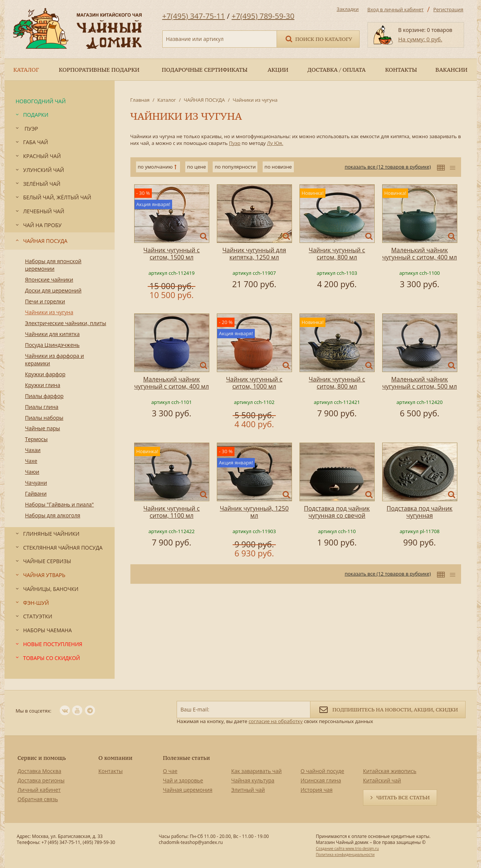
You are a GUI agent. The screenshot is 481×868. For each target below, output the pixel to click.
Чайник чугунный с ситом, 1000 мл (254, 383)
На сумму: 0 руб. (420, 39)
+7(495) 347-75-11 (194, 16)
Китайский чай (382, 780)
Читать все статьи (403, 797)
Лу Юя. (275, 143)
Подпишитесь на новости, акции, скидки (388, 709)
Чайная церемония (188, 790)
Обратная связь (38, 799)
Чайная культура (253, 780)
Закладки (348, 9)
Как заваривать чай (256, 771)
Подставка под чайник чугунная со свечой (337, 512)
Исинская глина (321, 780)
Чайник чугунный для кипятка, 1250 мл (254, 254)
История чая (317, 790)
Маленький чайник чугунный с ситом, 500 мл (420, 383)
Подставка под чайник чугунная (420, 512)
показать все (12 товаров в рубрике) (388, 167)
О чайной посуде (322, 771)
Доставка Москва (40, 771)
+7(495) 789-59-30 (263, 16)
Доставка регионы (41, 780)
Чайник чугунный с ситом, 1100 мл (171, 512)
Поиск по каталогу (318, 38)
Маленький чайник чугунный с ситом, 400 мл (420, 254)
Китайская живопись (390, 771)
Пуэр (234, 143)
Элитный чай (248, 790)
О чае (170, 771)
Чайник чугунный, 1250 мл (254, 512)
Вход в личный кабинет (396, 9)
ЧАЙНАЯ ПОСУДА (204, 100)
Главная (140, 100)
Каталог (167, 100)
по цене (197, 167)
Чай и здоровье (183, 780)
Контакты (111, 771)
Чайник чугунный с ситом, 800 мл (337, 254)
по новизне (278, 167)
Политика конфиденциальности (345, 854)
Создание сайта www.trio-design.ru (347, 848)
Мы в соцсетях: (34, 711)
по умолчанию (155, 167)
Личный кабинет (39, 790)
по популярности (235, 167)
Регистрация (448, 9)
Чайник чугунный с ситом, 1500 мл (171, 254)
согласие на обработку (275, 721)
